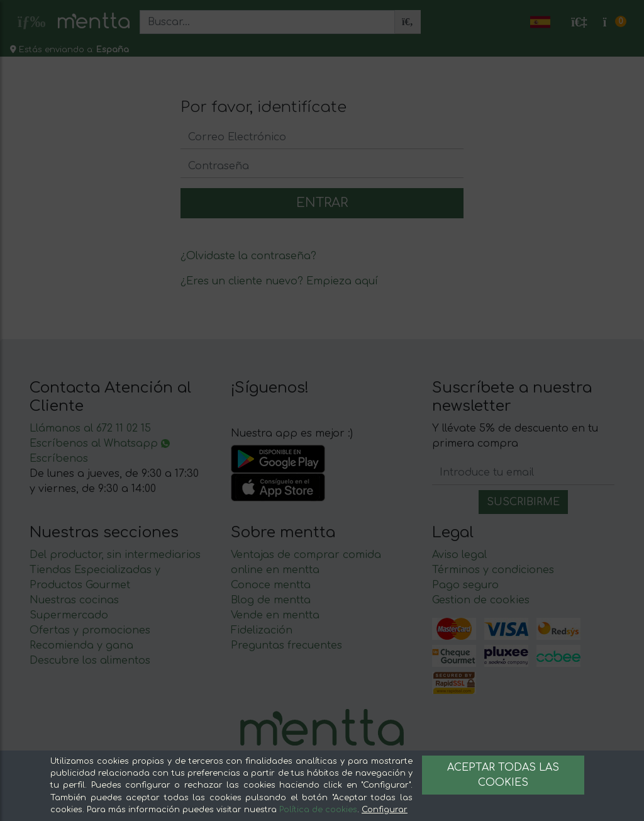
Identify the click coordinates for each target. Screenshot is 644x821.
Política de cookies (318, 810)
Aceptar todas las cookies (503, 775)
